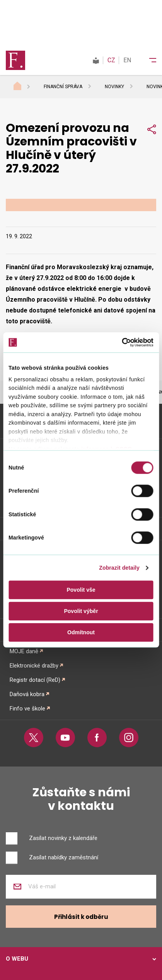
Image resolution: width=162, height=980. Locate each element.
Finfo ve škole (27, 709)
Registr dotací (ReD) (35, 680)
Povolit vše (81, 590)
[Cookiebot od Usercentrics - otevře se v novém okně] (120, 342)
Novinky (114, 87)
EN (127, 60)
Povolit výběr (81, 611)
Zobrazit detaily (119, 568)
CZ (111, 60)
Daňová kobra (27, 694)
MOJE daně (24, 651)
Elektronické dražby (34, 666)
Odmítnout (81, 633)
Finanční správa (63, 87)
